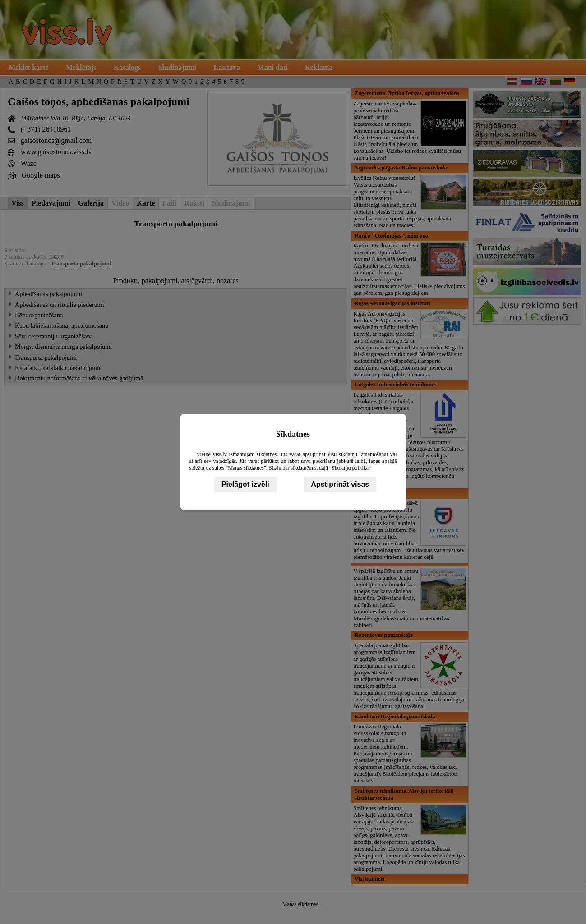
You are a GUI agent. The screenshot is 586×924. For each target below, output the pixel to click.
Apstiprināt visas (340, 484)
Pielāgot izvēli (245, 484)
